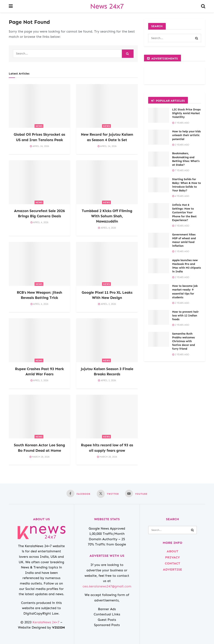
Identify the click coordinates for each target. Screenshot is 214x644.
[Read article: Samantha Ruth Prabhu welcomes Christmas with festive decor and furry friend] (159, 339)
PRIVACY (173, 557)
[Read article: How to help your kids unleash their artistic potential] (159, 137)
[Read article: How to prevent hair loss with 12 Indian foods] (159, 318)
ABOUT (173, 551)
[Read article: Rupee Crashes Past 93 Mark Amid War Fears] (39, 340)
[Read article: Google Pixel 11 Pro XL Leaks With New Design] (107, 264)
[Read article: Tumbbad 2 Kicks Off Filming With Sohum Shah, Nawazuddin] (107, 182)
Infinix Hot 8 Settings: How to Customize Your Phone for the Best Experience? (184, 213)
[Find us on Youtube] (136, 493)
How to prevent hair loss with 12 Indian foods (185, 316)
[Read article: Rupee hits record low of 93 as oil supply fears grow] (107, 417)
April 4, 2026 (39, 222)
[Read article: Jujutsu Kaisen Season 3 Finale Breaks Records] (107, 340)
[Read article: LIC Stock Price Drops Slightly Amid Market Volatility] (159, 115)
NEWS (39, 126)
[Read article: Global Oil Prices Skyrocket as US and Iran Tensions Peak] (39, 106)
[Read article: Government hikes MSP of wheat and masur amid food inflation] (159, 240)
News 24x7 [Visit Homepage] (107, 6)
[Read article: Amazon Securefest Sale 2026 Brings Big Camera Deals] (39, 182)
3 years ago (181, 123)
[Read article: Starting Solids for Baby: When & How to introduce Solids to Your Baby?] (159, 185)
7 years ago (181, 170)
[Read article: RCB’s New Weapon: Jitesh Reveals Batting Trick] (39, 264)
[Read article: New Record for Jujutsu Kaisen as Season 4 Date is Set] (107, 106)
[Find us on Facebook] (78, 493)
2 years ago (181, 145)
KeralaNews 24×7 (46, 622)
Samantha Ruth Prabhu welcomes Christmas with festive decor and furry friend (184, 341)
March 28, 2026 (39, 457)
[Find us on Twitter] (108, 494)
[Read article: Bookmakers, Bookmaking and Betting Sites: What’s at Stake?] (159, 159)
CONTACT (173, 563)
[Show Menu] (11, 6)
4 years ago (181, 196)
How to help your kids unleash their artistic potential (187, 135)
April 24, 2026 (39, 146)
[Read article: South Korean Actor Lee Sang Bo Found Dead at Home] (39, 417)
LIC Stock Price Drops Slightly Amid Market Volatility (187, 113)
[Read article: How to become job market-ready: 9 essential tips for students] (159, 292)
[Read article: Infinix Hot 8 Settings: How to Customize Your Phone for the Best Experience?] (159, 211)
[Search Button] (203, 6)
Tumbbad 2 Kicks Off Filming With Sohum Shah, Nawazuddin (107, 216)
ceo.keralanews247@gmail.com (107, 586)
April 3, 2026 (107, 304)
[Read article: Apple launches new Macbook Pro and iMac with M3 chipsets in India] (159, 266)
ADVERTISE (173, 569)
